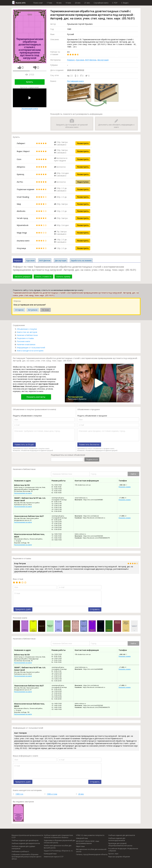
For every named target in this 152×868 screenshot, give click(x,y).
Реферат (71, 60)
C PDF (115, 3)
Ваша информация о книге (25, 756)
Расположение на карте (23, 493)
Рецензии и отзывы (25, 338)
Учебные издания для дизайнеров (25, 840)
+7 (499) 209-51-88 (125, 516)
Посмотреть (83, 143)
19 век (68, 3)
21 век (87, 3)
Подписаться (92, 459)
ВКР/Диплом (91, 60)
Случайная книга (101, 3)
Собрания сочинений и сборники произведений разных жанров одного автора (26, 857)
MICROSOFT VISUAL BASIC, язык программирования (88, 842)
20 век (78, 3)
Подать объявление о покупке (27, 416)
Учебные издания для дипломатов (122, 835)
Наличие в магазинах (26, 344)
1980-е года (52, 794)
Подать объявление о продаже (92, 416)
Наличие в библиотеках (27, 335)
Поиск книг (38, 3)
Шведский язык (82, 838)
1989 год (19, 794)
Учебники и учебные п (20, 851)
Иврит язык (80, 846)
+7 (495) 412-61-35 (125, 498)
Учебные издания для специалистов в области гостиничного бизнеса (58, 836)
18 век (59, 3)
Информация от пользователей (31, 348)
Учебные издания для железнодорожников (117, 839)
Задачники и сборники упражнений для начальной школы (59, 842)
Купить (30, 82)
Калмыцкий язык (50, 854)
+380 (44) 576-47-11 (125, 485)
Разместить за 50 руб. (24, 444)
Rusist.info (21, 3)
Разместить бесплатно (89, 444)
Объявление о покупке (27, 329)
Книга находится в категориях (30, 351)
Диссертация (103, 60)
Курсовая (80, 60)
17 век (49, 3)
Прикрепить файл (23, 609)
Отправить (95, 609)
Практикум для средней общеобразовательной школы (120, 844)
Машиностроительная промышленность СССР (27, 836)
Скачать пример (63, 277)
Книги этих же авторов (27, 332)
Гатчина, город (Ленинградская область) (92, 854)
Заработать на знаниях (81, 260)
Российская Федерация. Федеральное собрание (123, 850)
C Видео (125, 3)
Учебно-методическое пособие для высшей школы (58, 847)
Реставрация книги (75, 81)
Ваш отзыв (18, 579)
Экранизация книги (30, 99)
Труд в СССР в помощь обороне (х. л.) (58, 851)
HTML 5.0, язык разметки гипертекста (90, 835)
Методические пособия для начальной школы (91, 850)
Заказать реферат (23, 277)
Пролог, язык (113, 854)
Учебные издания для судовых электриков (23, 847)
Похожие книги (23, 341)
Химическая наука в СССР (54, 857)
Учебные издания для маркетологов (26, 843)
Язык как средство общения (119, 857)
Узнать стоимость (43, 277)
